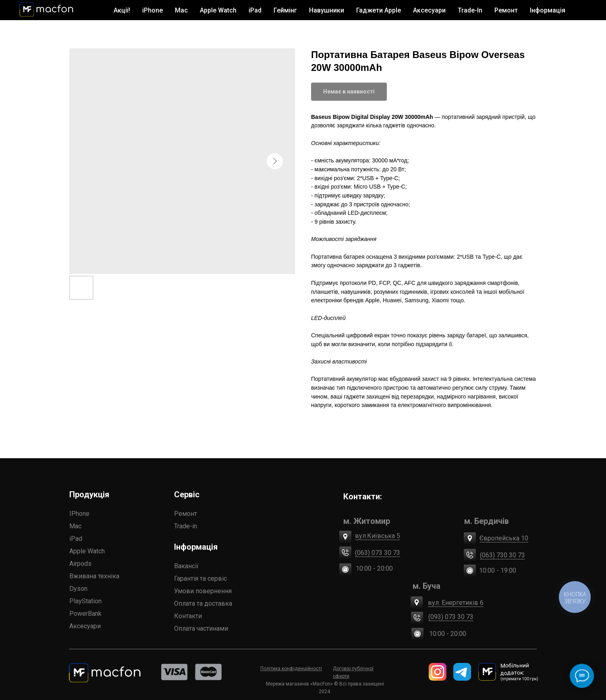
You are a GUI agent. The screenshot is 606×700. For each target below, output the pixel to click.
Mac (75, 526)
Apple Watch (87, 551)
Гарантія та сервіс (200, 578)
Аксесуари (85, 626)
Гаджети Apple (379, 10)
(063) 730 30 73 (502, 555)
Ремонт (506, 10)
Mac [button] (181, 10)
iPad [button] (255, 10)
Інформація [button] (548, 10)
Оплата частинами (201, 628)
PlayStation (85, 601)
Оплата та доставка (203, 603)
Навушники (327, 10)
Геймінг (285, 10)
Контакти (188, 616)
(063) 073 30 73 (378, 553)
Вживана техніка (94, 576)
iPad (76, 539)
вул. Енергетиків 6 (456, 603)
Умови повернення (203, 591)
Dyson (78, 589)
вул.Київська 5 (378, 536)
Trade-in (186, 526)
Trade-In (470, 10)
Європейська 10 (504, 538)
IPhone (79, 514)
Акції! (122, 10)
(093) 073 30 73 (451, 617)
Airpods (80, 564)
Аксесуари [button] (429, 10)
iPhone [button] (153, 10)
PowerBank (85, 614)
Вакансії (186, 566)
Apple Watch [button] (218, 10)
